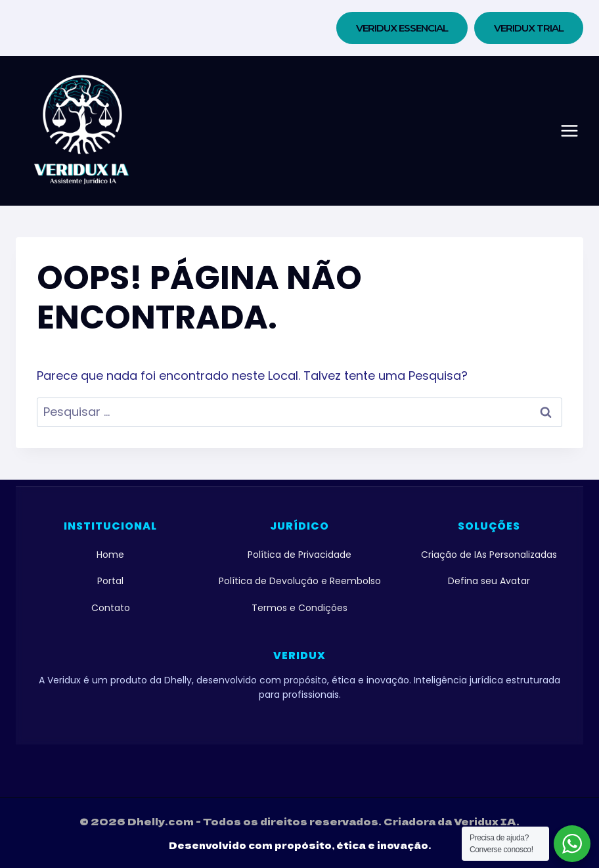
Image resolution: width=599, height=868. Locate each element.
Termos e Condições (299, 608)
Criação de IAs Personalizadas (489, 555)
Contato (111, 608)
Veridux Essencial (402, 28)
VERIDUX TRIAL (529, 28)
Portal (110, 581)
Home (110, 555)
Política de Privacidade (299, 555)
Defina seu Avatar (489, 581)
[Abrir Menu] (569, 131)
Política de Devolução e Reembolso (300, 581)
